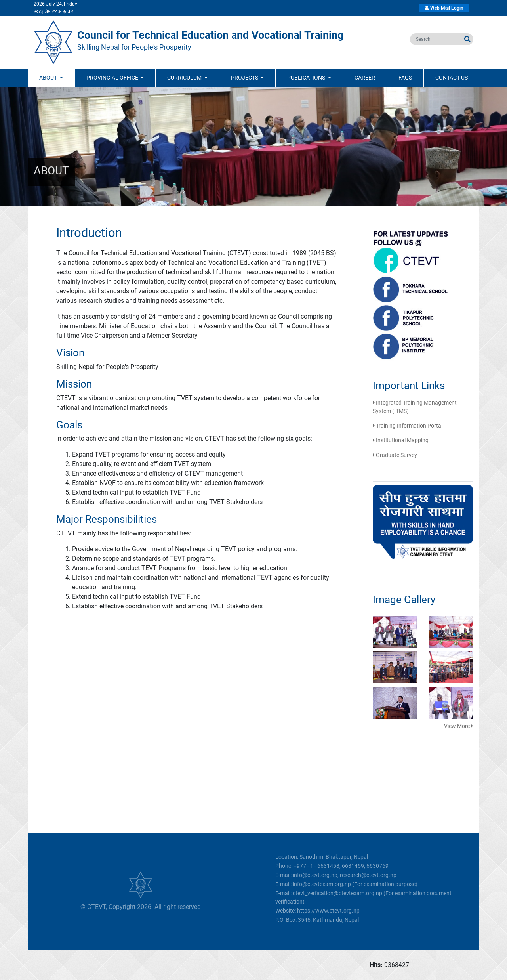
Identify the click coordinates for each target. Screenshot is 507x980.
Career (365, 78)
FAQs (405, 78)
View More (458, 726)
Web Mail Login (444, 8)
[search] (436, 39)
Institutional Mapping (401, 440)
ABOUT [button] (49, 78)
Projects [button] (245, 78)
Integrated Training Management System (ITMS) (415, 407)
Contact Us (452, 78)
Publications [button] (307, 78)
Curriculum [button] (185, 78)
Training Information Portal (408, 426)
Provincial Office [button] (113, 78)
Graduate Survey (395, 455)
